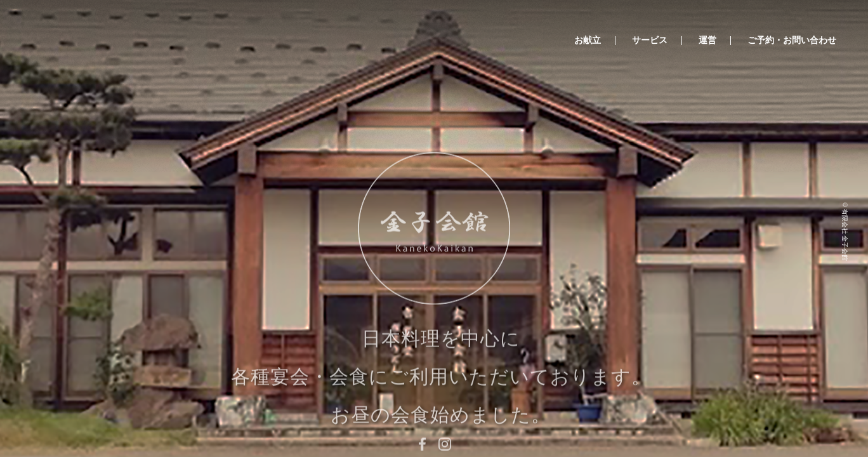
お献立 (588, 41)
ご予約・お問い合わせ (792, 41)
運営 (707, 41)
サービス (650, 41)
